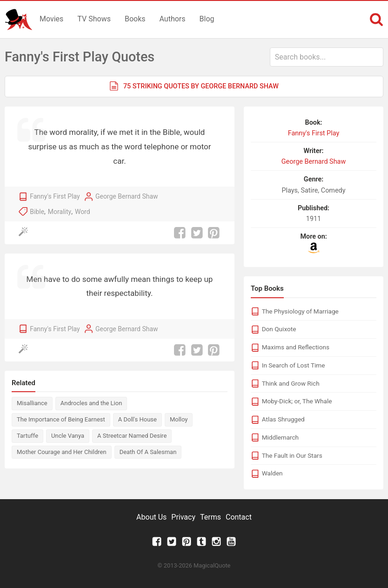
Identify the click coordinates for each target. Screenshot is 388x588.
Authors (173, 19)
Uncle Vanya (68, 436)
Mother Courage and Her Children (62, 452)
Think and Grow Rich (291, 383)
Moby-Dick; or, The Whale (297, 401)
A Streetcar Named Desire (132, 436)
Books (135, 19)
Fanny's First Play (55, 196)
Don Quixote (279, 329)
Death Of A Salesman (148, 452)
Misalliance (32, 403)
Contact (239, 517)
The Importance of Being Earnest (61, 419)
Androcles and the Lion (91, 403)
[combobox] (327, 57)
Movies (51, 19)
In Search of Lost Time (294, 365)
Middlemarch (280, 437)
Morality (60, 212)
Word (83, 212)
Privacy (183, 517)
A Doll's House (137, 419)
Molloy (179, 419)
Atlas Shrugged (283, 419)
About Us (151, 517)
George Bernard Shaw (127, 196)
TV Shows (94, 19)
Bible (37, 212)
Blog (207, 19)
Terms (211, 517)
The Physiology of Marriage (300, 311)
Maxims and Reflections (296, 347)
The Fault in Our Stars (292, 455)
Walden (272, 473)
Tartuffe (27, 436)
